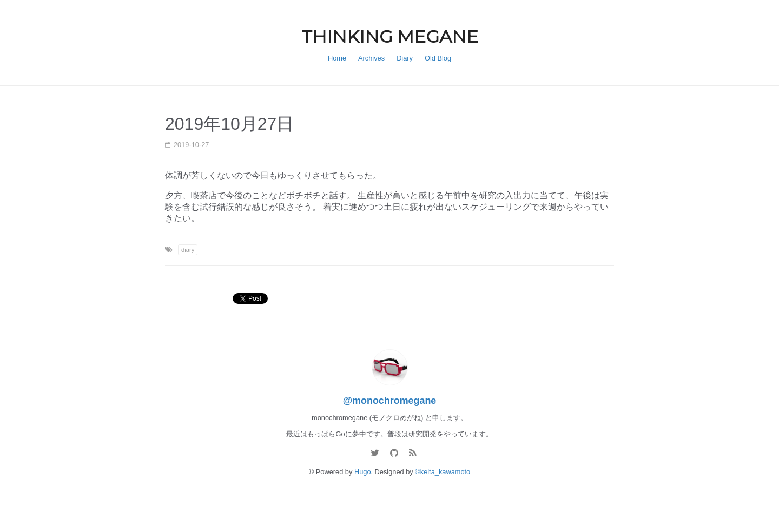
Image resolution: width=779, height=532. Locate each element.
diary (188, 250)
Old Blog (438, 58)
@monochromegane (390, 401)
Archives (371, 58)
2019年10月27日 (229, 124)
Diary (405, 58)
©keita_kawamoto (443, 472)
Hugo (363, 472)
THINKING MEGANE (390, 36)
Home (337, 58)
